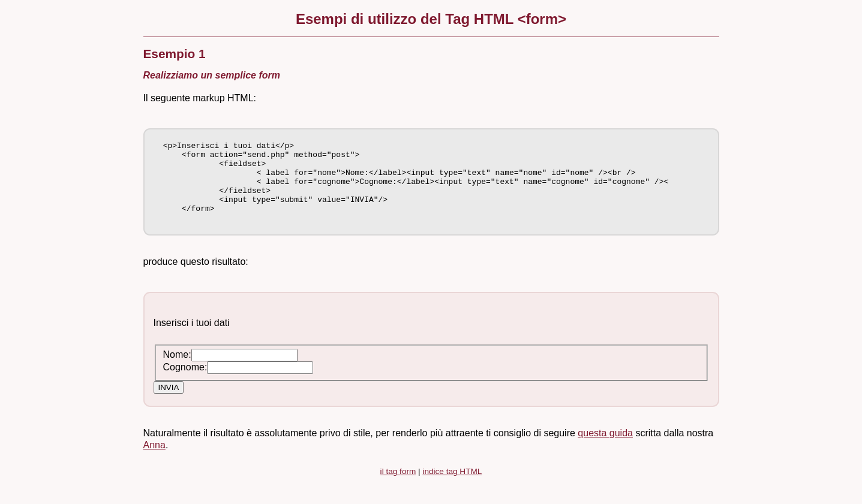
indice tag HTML (452, 488)
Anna (154, 461)
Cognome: (185, 383)
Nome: (177, 371)
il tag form (398, 488)
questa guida (605, 449)
